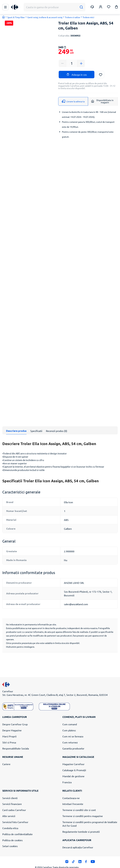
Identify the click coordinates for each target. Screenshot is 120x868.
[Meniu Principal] (5, 7)
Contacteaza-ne (71, 793)
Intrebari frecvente (73, 799)
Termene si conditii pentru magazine (83, 811)
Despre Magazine (12, 725)
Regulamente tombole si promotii (81, 827)
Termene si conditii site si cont (79, 805)
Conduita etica (10, 823)
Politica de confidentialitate (17, 829)
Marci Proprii (9, 731)
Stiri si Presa (9, 737)
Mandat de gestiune (73, 771)
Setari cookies (10, 841)
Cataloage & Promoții (74, 765)
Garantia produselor (73, 743)
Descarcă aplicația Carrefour (78, 842)
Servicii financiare (12, 799)
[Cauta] (81, 7)
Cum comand (70, 719)
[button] (116, 7)
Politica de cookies (12, 835)
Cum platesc (69, 725)
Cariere (6, 759)
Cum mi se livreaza (73, 731)
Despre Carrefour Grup (15, 719)
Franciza (67, 777)
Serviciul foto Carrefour (15, 817)
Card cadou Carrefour (14, 805)
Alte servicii (9, 811)
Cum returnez (70, 737)
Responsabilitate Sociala (16, 743)
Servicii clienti (10, 793)
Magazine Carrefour (73, 759)
